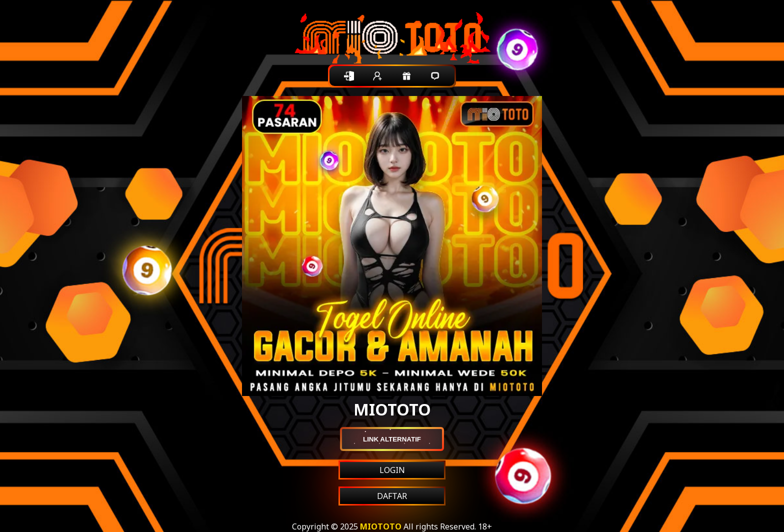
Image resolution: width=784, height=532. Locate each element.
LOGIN (392, 470)
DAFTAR (392, 496)
